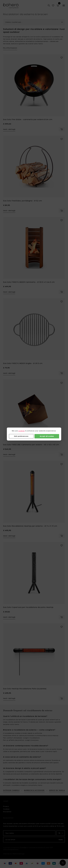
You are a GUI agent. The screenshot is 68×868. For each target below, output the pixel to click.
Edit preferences (21, 436)
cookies (21, 431)
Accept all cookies (47, 436)
